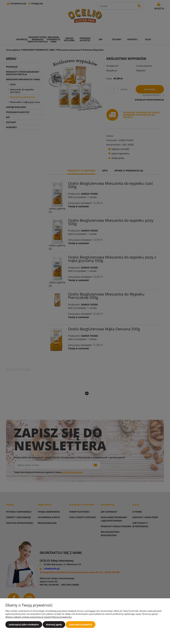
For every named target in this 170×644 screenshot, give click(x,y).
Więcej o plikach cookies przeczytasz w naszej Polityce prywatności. (39, 617)
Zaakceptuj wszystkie (81, 625)
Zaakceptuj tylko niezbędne (24, 625)
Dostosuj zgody (54, 625)
